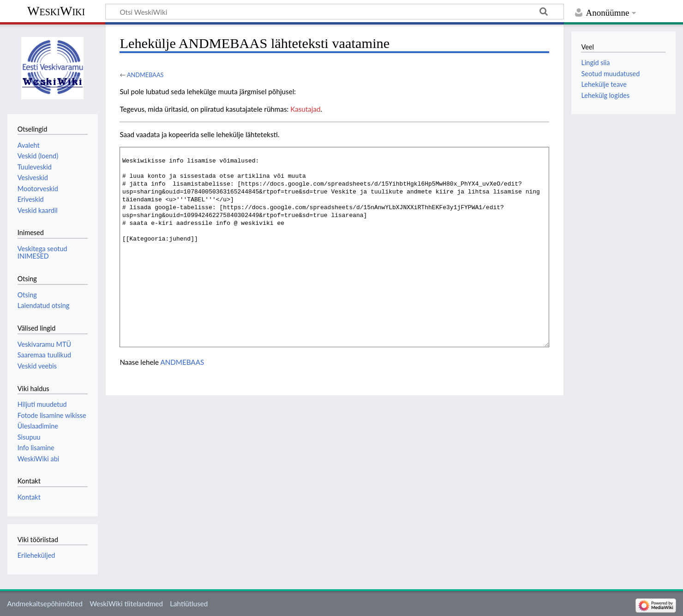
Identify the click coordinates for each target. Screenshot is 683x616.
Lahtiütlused (189, 604)
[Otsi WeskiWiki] (335, 12)
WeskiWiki (56, 11)
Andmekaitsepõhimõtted (45, 604)
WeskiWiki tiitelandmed (126, 604)
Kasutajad (305, 109)
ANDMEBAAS (145, 75)
